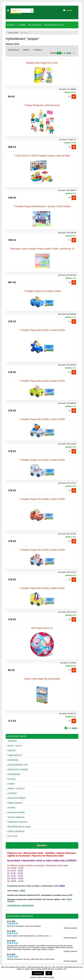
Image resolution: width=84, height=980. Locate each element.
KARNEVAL (13, 760)
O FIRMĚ (22, 25)
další (69, 53)
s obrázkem (37, 50)
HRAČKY (12, 751)
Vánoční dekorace (16, 817)
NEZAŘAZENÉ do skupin (19, 827)
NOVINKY (13, 741)
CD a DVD (13, 836)
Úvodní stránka (13, 33)
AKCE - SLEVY (15, 746)
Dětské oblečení (15, 803)
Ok (49, 973)
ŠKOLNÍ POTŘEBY (17, 798)
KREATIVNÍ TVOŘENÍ (18, 770)
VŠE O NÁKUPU (35, 25)
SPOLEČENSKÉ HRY (18, 765)
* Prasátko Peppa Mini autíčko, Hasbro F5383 (42, 419)
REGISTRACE (16, 13)
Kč (69, 10)
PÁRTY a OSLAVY (16, 789)
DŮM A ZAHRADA (16, 831)
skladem (27, 50)
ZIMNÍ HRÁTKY (15, 755)
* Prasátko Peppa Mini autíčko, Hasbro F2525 (42, 330)
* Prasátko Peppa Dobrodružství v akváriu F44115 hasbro (42, 206)
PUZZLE (12, 779)
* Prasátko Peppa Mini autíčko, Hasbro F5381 (42, 588)
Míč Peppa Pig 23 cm (42, 628)
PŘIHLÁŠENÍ (15, 11)
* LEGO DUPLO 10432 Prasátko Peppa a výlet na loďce (42, 156)
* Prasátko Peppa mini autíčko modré (42, 291)
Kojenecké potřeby (16, 812)
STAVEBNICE (14, 774)
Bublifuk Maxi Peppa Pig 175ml (42, 63)
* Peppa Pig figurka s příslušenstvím (42, 105)
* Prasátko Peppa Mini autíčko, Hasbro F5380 (42, 499)
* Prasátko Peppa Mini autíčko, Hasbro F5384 (42, 550)
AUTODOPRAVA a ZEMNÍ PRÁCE (20, 905)
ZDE (52, 977)
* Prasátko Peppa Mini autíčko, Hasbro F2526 (42, 381)
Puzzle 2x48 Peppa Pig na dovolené (42, 679)
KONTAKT (11, 25)
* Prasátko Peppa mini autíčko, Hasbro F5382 (42, 460)
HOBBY (12, 784)
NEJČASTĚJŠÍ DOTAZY (54, 25)
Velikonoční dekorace (18, 822)
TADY (23, 891)
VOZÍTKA (12, 793)
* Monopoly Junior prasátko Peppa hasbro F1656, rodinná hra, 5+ (42, 249)
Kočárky (12, 808)
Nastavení (38, 973)
